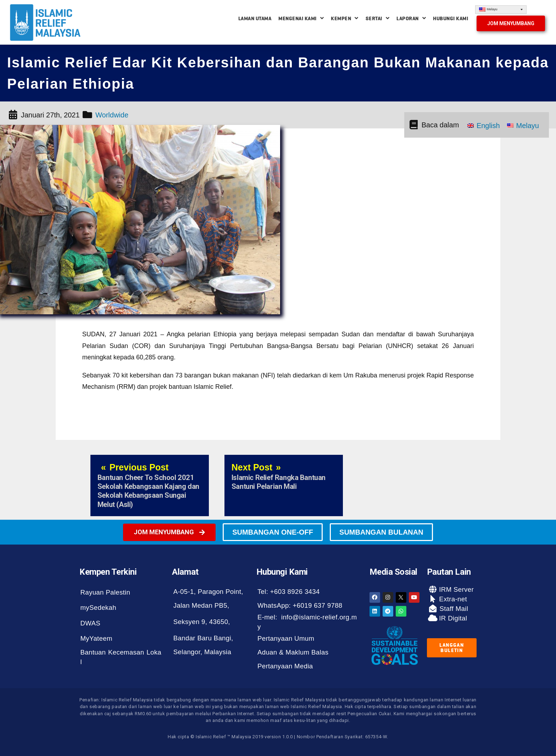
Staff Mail (453, 609)
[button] (511, 23)
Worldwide (112, 115)
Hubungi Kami (451, 18)
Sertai (378, 18)
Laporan (411, 18)
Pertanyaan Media (285, 666)
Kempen (345, 18)
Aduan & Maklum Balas (293, 652)
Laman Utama (255, 18)
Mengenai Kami (301, 18)
